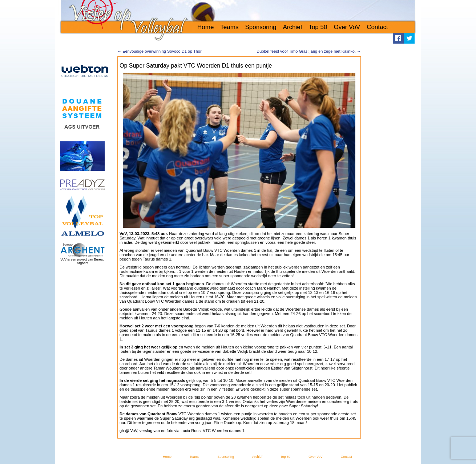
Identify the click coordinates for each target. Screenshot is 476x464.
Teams (229, 27)
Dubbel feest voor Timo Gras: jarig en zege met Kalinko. (309, 51)
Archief (292, 27)
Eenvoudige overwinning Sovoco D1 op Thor (160, 51)
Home (205, 27)
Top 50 (318, 27)
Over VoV (347, 27)
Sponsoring (261, 27)
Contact (377, 27)
